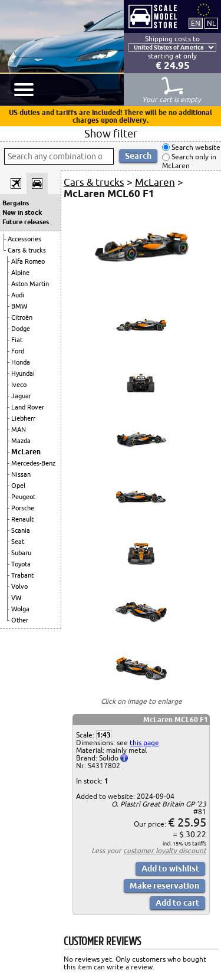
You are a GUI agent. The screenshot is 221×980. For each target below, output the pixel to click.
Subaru (21, 553)
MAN (19, 430)
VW (16, 598)
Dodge (21, 329)
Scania (21, 530)
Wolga (20, 609)
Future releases (26, 222)
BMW (19, 306)
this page (144, 743)
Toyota (21, 564)
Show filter (111, 133)
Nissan (21, 474)
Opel (18, 486)
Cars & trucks (27, 250)
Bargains (16, 203)
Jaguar (21, 396)
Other (20, 620)
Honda (21, 362)
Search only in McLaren (189, 161)
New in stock (22, 212)
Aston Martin (30, 284)
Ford (18, 351)
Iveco (19, 385)
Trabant (22, 575)
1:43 (104, 735)
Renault (22, 519)
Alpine (20, 273)
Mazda (21, 441)
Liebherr (23, 418)
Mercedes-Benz (33, 463)
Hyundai (23, 373)
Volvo (19, 586)
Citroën (22, 317)
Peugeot (23, 497)
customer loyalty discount (165, 850)
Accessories (24, 239)
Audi (18, 295)
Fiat (17, 340)
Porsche (23, 508)
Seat (18, 542)
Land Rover (28, 407)
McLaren (26, 452)
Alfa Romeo (28, 261)
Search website (195, 147)
